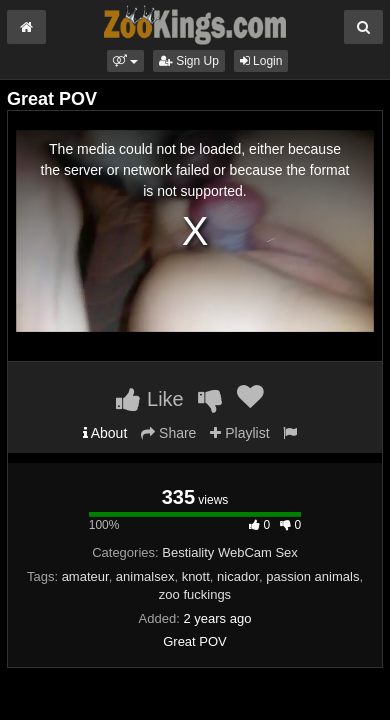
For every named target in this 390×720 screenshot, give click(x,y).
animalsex (145, 576)
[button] (125, 61)
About (105, 433)
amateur (85, 576)
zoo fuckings (195, 594)
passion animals (312, 576)
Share (168, 433)
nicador (238, 576)
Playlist (239, 433)
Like (149, 399)
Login (261, 61)
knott (196, 576)
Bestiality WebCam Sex (230, 552)
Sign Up (189, 61)
